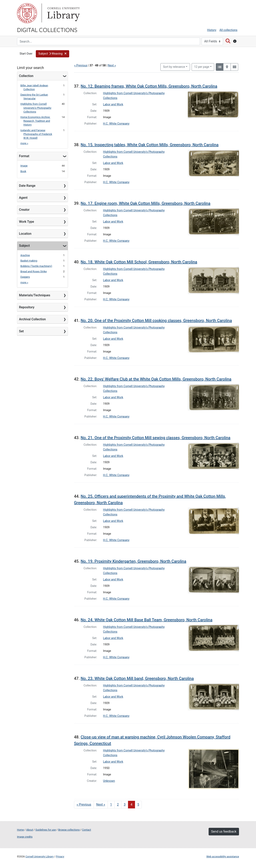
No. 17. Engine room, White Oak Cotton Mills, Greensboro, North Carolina (145, 203)
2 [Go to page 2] (118, 805)
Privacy (60, 857)
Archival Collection (32, 319)
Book (23, 171)
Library (63, 13)
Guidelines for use (46, 830)
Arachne (25, 255)
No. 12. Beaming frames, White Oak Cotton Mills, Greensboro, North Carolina (149, 86)
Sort (174, 67)
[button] (52, 54)
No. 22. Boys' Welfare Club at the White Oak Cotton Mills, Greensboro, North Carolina (156, 379)
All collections (228, 30)
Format (24, 156)
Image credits (25, 837)
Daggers (25, 277)
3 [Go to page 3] (125, 805)
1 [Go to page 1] (111, 805)
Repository (27, 307)
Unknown (109, 781)
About (30, 830)
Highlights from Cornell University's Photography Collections (36, 108)
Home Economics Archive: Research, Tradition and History (35, 121)
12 (202, 67)
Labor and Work (113, 104)
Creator (24, 210)
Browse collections (69, 830)
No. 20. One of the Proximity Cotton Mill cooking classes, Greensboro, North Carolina (156, 321)
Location (25, 234)
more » (24, 143)
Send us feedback (224, 832)
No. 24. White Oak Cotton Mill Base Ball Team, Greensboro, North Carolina (146, 620)
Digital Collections (47, 30)
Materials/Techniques (35, 295)
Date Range (27, 186)
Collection (26, 76)
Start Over (26, 54)
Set (21, 331)
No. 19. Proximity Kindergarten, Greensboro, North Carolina (133, 561)
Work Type (26, 222)
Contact (86, 830)
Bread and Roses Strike (33, 271)
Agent (23, 198)
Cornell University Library (39, 857)
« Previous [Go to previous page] (84, 805)
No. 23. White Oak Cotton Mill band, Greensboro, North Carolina (137, 678)
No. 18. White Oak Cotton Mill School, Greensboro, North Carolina (139, 262)
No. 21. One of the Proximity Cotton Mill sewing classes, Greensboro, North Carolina (155, 438)
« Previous (81, 65)
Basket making (29, 261)
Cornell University (27, 13)
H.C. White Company (116, 124)
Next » (112, 65)
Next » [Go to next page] (101, 805)
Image (24, 166)
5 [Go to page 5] (138, 805)
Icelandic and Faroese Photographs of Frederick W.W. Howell (36, 134)
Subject (24, 246)
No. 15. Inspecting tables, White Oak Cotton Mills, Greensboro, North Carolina (149, 145)
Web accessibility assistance (223, 857)
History (212, 30)
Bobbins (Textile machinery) (36, 266)
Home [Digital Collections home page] (20, 830)
